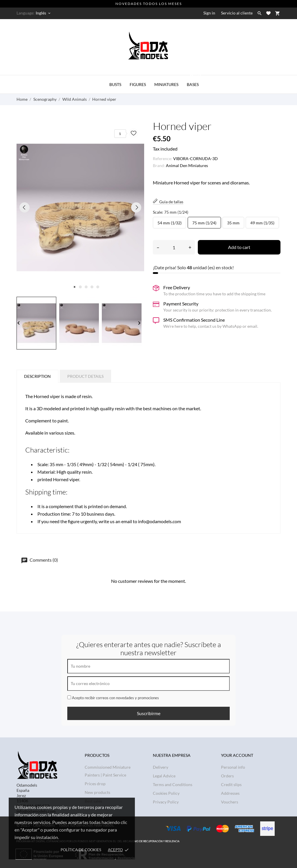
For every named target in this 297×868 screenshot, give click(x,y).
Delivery (161, 767)
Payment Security (181, 304)
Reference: (163, 159)
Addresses (230, 793)
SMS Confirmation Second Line (194, 320)
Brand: (159, 165)
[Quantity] (174, 247)
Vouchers (230, 802)
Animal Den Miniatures (187, 165)
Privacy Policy (166, 802)
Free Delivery (177, 287)
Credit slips (231, 784)
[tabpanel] (80, 207)
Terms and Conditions (173, 784)
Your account (237, 755)
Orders (227, 776)
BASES (194, 81)
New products (97, 792)
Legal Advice (164, 776)
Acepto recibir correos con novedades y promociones (113, 698)
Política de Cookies (81, 850)
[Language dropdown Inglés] (44, 13)
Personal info (233, 767)
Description (37, 376)
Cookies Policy (166, 793)
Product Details (85, 376)
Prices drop (95, 784)
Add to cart (239, 247)
